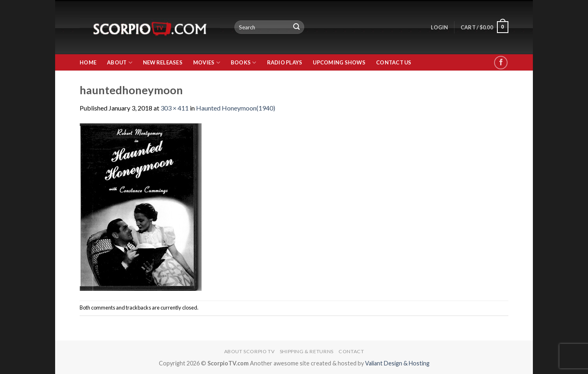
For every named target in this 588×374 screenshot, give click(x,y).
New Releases (163, 62)
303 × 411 (175, 108)
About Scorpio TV (249, 351)
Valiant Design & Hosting (397, 363)
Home (88, 62)
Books (244, 63)
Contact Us (394, 62)
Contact (351, 351)
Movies (207, 63)
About (120, 63)
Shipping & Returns (307, 351)
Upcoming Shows (339, 62)
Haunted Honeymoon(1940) (236, 108)
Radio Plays (285, 62)
